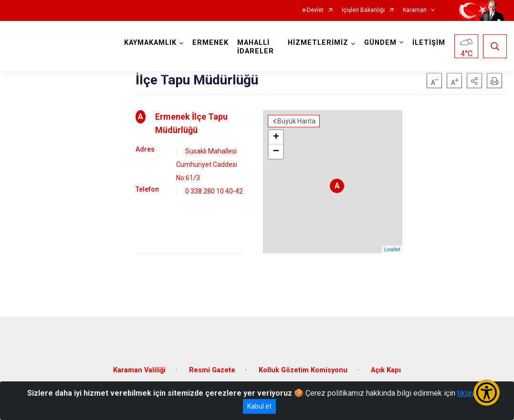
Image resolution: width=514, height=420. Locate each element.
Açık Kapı (386, 370)
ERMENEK (210, 43)
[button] (474, 81)
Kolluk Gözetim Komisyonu (303, 370)
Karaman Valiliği (139, 370)
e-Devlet (313, 10)
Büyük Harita (296, 121)
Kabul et (259, 406)
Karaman (415, 10)
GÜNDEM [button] (380, 43)
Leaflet (392, 249)
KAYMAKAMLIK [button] (150, 43)
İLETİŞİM (429, 43)
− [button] (276, 152)
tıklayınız (472, 393)
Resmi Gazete (212, 370)
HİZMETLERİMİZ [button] (318, 43)
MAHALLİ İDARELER (256, 47)
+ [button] (276, 137)
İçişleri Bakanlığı (363, 10)
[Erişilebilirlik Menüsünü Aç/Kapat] (487, 393)
